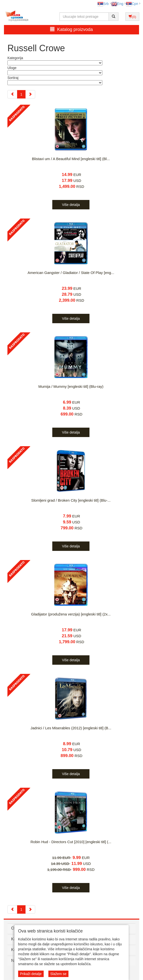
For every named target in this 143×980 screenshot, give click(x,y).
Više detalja (71, 205)
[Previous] (12, 94)
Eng (117, 4)
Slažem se (58, 974)
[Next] (30, 94)
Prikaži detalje (31, 974)
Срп (132, 4)
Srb (103, 4)
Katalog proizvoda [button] (71, 29)
